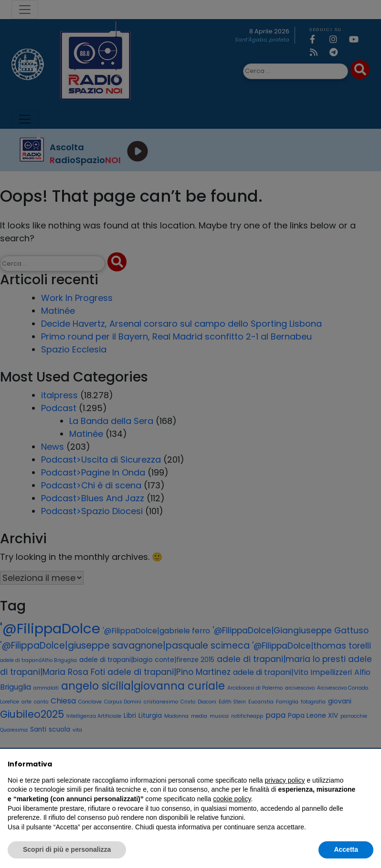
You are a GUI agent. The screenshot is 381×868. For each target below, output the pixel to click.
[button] (369, 764)
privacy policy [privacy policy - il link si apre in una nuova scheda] (285, 780)
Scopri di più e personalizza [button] (67, 849)
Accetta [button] (346, 849)
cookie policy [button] (232, 799)
